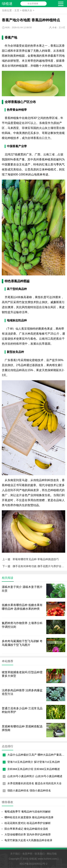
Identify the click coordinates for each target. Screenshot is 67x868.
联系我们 (40, 854)
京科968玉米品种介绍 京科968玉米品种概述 (34, 769)
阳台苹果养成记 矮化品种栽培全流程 (26, 829)
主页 (17, 10)
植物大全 (27, 10)
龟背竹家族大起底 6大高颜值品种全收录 (28, 840)
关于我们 (15, 854)
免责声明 (27, 854)
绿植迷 (7, 4)
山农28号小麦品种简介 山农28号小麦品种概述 (35, 776)
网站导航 (52, 854)
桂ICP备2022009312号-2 (34, 864)
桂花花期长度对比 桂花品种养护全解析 (28, 823)
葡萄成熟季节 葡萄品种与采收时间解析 (28, 812)
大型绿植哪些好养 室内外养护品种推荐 (28, 834)
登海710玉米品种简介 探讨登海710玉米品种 (34, 762)
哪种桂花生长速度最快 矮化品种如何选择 (29, 817)
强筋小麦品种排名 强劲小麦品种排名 (29, 790)
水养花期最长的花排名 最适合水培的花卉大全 (34, 783)
